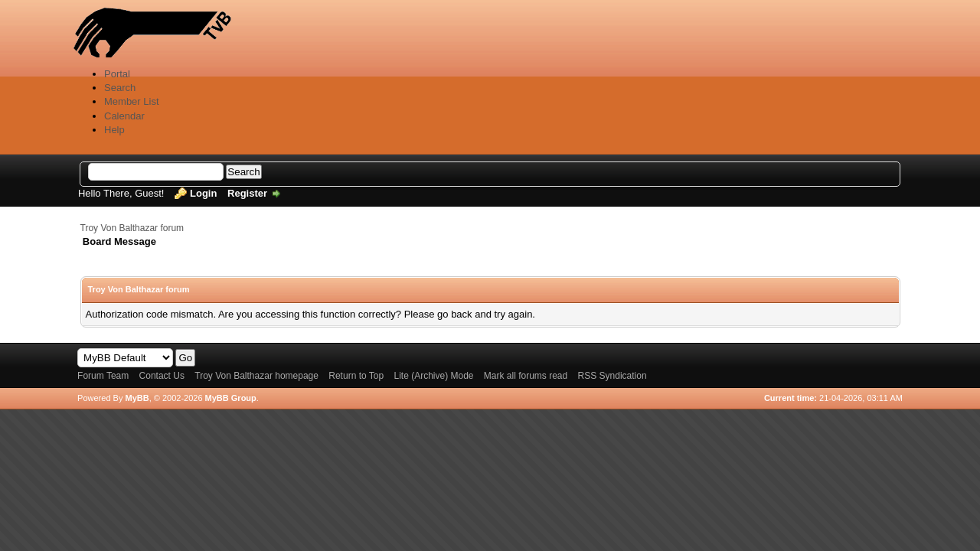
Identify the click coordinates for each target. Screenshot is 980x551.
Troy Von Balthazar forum (132, 228)
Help (114, 130)
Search (120, 88)
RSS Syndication (612, 376)
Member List (132, 101)
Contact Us (162, 376)
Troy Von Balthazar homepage (256, 376)
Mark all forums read (526, 376)
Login (203, 193)
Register (247, 193)
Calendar (124, 116)
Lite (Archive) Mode (433, 376)
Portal (117, 74)
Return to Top (356, 376)
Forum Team (103, 376)
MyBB (137, 398)
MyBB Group (231, 398)
